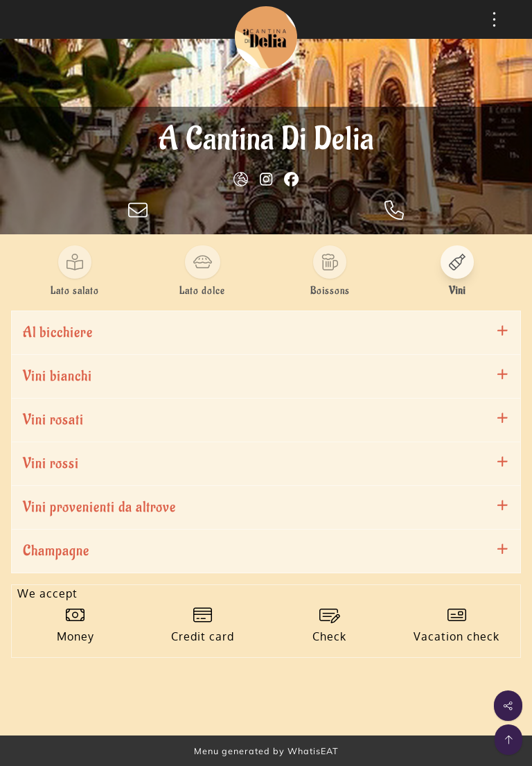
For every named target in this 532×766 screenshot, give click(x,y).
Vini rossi (51, 463)
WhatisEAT (313, 751)
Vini (457, 291)
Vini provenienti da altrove (99, 507)
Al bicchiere (58, 332)
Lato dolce (202, 291)
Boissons (330, 291)
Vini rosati (53, 420)
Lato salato (75, 291)
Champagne (56, 551)
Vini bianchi (57, 376)
